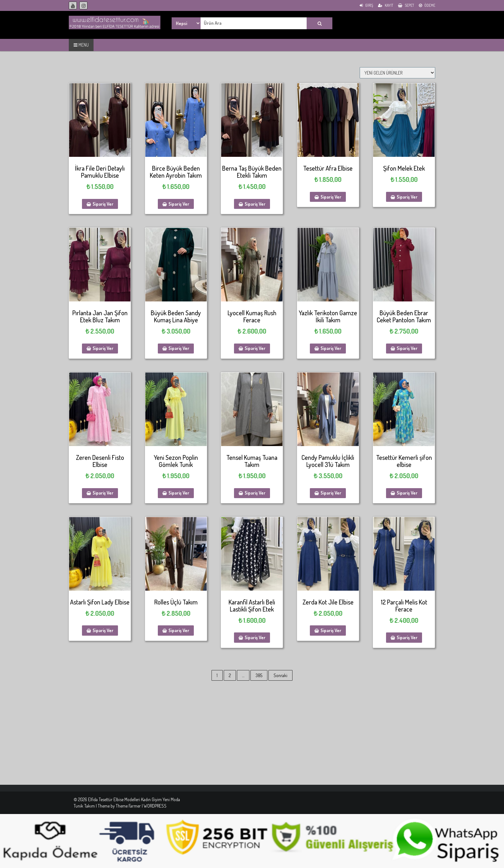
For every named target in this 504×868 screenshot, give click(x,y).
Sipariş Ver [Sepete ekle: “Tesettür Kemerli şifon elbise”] (407, 493)
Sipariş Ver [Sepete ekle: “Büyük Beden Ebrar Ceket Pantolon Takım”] (407, 348)
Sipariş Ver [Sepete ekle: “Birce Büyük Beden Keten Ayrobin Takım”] (179, 204)
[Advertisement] (193, 740)
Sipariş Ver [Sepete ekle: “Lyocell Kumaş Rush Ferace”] (255, 348)
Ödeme (427, 5)
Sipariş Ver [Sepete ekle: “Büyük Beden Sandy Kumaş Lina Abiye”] (179, 348)
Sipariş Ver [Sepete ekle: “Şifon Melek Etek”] (407, 197)
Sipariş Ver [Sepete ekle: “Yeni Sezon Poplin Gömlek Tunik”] (179, 493)
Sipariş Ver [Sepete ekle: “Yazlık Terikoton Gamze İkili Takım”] (331, 348)
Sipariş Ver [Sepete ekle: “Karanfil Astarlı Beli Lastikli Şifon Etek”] (255, 637)
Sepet (406, 5)
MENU (81, 45)
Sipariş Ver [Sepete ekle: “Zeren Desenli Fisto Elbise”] (103, 493)
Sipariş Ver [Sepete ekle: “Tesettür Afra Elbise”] (331, 197)
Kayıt (386, 5)
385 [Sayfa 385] (259, 675)
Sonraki (280, 675)
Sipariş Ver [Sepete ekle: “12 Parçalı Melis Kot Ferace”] (407, 637)
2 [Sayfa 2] (230, 675)
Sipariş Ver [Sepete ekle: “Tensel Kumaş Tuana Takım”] (255, 493)
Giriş (366, 5)
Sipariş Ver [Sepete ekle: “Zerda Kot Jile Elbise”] (331, 630)
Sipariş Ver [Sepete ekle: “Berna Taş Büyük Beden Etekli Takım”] (255, 204)
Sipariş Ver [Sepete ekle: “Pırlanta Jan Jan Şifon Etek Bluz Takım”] (103, 348)
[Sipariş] (397, 73)
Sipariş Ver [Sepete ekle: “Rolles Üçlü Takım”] (179, 630)
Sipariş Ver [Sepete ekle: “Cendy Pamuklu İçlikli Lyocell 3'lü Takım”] (331, 493)
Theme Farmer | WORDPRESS (141, 806)
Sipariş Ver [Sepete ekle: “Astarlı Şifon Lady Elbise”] (103, 630)
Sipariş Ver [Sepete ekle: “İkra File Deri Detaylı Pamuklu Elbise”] (103, 204)
